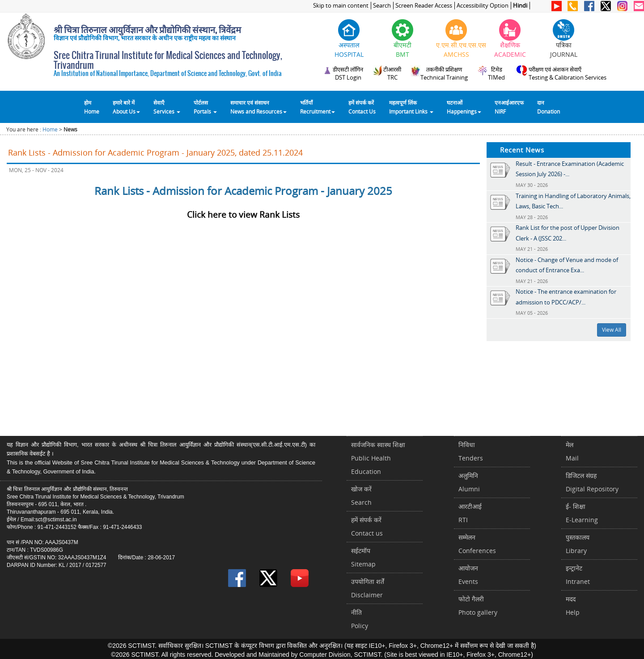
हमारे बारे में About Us (126, 107)
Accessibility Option (483, 6)
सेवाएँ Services (167, 107)
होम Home (92, 107)
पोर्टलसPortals (205, 107)
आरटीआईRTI (470, 513)
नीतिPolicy (360, 619)
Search (382, 6)
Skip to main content (341, 6)
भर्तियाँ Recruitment (318, 107)
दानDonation (549, 107)
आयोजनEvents (468, 575)
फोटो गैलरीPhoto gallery (478, 606)
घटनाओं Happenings (464, 107)
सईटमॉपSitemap (363, 557)
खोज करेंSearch (361, 496)
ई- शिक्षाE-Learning (582, 513)
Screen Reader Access (424, 6)
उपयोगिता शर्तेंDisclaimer (368, 588)
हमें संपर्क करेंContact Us (362, 107)
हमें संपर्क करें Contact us (367, 526)
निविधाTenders (471, 451)
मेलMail (572, 451)
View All (612, 330)
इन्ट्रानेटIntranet (578, 575)
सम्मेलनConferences (477, 544)
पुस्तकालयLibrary (578, 544)
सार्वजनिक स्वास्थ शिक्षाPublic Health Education (378, 458)
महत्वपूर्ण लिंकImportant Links (411, 107)
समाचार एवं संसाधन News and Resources (258, 107)
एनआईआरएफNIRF (509, 107)
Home (50, 129)
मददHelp (573, 606)
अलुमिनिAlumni (469, 482)
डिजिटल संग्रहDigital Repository (592, 482)
